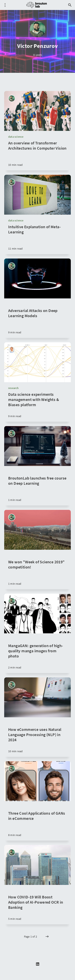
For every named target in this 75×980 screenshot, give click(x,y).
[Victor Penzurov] (12, 98)
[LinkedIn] (38, 964)
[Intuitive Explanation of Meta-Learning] (37, 239)
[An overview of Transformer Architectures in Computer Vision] (37, 155)
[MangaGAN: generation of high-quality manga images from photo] (37, 653)
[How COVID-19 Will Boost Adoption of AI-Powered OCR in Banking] (37, 905)
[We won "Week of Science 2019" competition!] (37, 569)
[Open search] (70, 5)
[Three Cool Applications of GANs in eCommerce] (37, 821)
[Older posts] (47, 937)
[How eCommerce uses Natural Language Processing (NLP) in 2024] (37, 737)
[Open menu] (5, 5)
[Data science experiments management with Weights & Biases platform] (37, 407)
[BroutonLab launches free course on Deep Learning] (37, 486)
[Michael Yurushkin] (12, 350)
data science (16, 137)
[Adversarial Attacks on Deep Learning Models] (37, 318)
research (13, 388)
